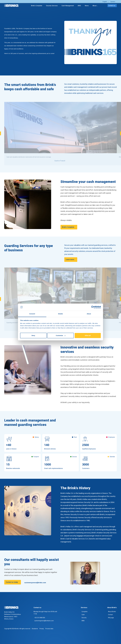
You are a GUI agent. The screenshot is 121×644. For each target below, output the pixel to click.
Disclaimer (35, 629)
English (105, 2)
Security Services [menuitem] (52, 6)
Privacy (42, 629)
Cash (83, 615)
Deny (33, 335)
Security (84, 618)
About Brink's (112, 612)
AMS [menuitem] (79, 6)
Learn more (70, 260)
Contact (110, 615)
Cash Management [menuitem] (68, 6)
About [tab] (89, 314)
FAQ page (111, 618)
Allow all (88, 335)
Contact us (112, 6)
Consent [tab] (32, 314)
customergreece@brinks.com (35, 583)
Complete (85, 612)
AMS (83, 621)
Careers (113, 2)
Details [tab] (60, 314)
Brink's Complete (68, 227)
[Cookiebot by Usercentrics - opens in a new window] (93, 307)
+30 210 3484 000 (40, 618)
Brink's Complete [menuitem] (37, 6)
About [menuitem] (94, 6)
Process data (49, 629)
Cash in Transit (60, 161)
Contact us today (12, 582)
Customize (61, 335)
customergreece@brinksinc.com (44, 621)
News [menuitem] (87, 6)
